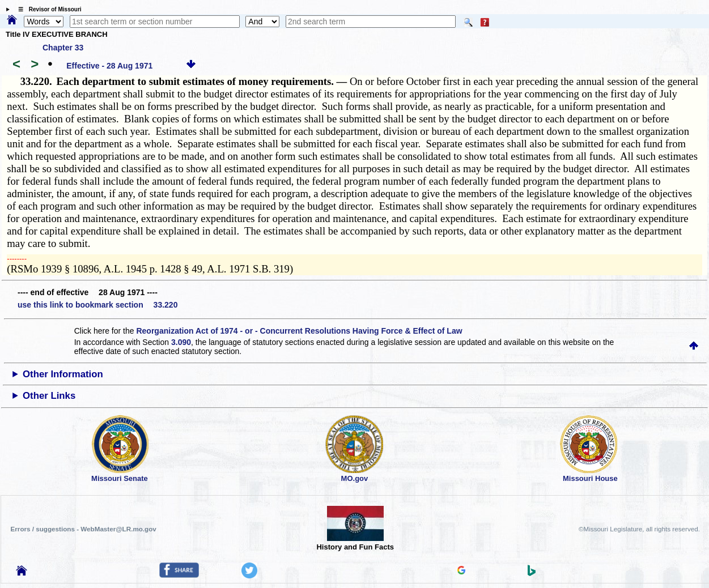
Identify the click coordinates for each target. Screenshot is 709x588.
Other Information (63, 374)
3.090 (181, 342)
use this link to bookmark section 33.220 (97, 305)
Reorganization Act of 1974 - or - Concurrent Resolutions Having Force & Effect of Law (299, 331)
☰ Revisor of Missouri (47, 9)
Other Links (49, 396)
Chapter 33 (63, 48)
